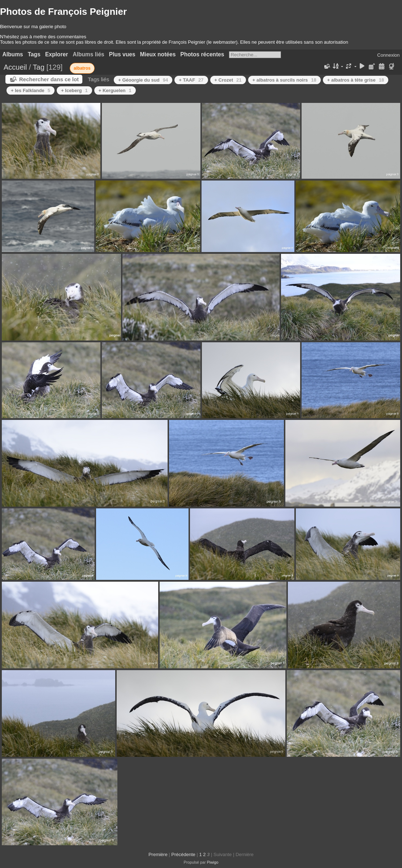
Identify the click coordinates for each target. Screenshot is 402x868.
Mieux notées (158, 54)
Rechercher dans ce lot (49, 79)
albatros (82, 68)
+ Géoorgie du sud (143, 80)
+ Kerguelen (115, 90)
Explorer (57, 54)
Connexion (388, 55)
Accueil (15, 67)
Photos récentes (202, 54)
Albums (13, 54)
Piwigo (213, 862)
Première (158, 854)
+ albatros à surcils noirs (284, 80)
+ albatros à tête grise (356, 80)
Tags (34, 54)
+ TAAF (191, 80)
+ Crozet (228, 80)
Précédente (183, 854)
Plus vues (122, 54)
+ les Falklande (31, 90)
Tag (39, 67)
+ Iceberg (74, 90)
